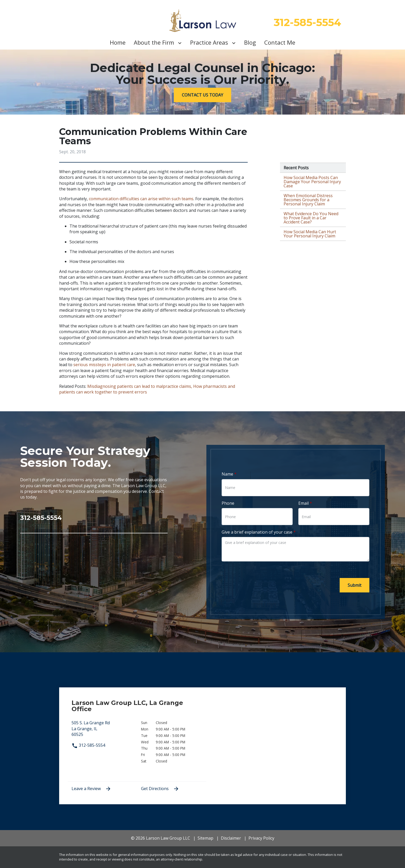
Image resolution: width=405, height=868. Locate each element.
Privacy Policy (261, 838)
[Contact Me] (280, 42)
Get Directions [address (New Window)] (160, 789)
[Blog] (250, 42)
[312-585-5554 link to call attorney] (307, 22)
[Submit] (355, 585)
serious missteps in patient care (104, 365)
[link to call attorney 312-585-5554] (94, 516)
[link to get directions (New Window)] (102, 731)
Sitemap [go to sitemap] (205, 838)
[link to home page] (203, 21)
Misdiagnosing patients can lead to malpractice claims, (140, 386)
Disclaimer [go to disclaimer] (231, 838)
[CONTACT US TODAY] (202, 95)
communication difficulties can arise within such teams (141, 199)
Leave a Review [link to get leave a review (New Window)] (91, 789)
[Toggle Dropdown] (181, 42)
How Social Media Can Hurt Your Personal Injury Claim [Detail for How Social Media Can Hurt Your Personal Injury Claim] (310, 234)
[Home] (118, 42)
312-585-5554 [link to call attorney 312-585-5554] (88, 745)
